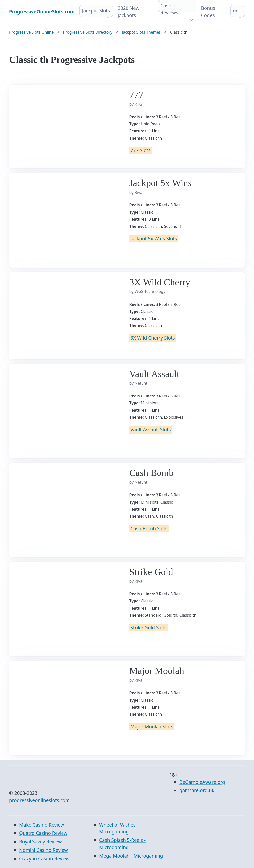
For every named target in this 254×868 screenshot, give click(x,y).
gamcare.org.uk (197, 790)
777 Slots (140, 151)
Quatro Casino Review (43, 833)
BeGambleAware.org (202, 782)
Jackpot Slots (96, 11)
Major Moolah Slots (152, 727)
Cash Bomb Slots (149, 529)
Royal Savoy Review (40, 842)
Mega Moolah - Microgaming (131, 856)
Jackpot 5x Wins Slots (154, 239)
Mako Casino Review (42, 825)
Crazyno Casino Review (44, 859)
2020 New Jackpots (128, 12)
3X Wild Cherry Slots (153, 338)
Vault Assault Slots (151, 430)
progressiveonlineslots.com (39, 800)
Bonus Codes (208, 12)
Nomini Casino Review (44, 850)
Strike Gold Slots (148, 628)
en (236, 11)
